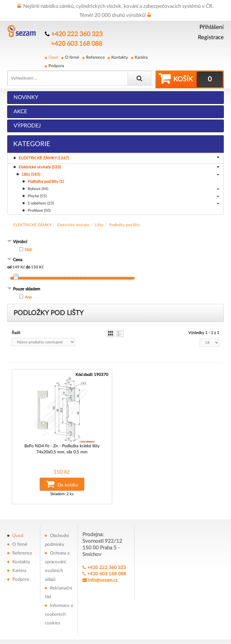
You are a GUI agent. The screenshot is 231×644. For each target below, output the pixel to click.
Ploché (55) (123, 196)
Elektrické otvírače (73, 225)
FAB (28, 250)
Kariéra (141, 57)
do (28, 267)
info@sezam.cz (103, 579)
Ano (28, 297)
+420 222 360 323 (77, 34)
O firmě (72, 57)
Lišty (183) (120, 175)
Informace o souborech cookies (59, 613)
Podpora (56, 66)
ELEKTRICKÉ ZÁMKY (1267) (120, 158)
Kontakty (119, 57)
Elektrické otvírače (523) (119, 167)
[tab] (115, 242)
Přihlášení (212, 27)
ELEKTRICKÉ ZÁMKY (32, 225)
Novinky (26, 97)
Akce (20, 111)
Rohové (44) (123, 189)
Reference (95, 57)
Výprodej (27, 126)
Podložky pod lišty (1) (46, 181)
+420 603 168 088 (77, 44)
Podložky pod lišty (125, 225)
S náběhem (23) (123, 204)
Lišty (99, 225)
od (9, 267)
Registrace (211, 38)
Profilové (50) (39, 210)
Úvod (53, 57)
